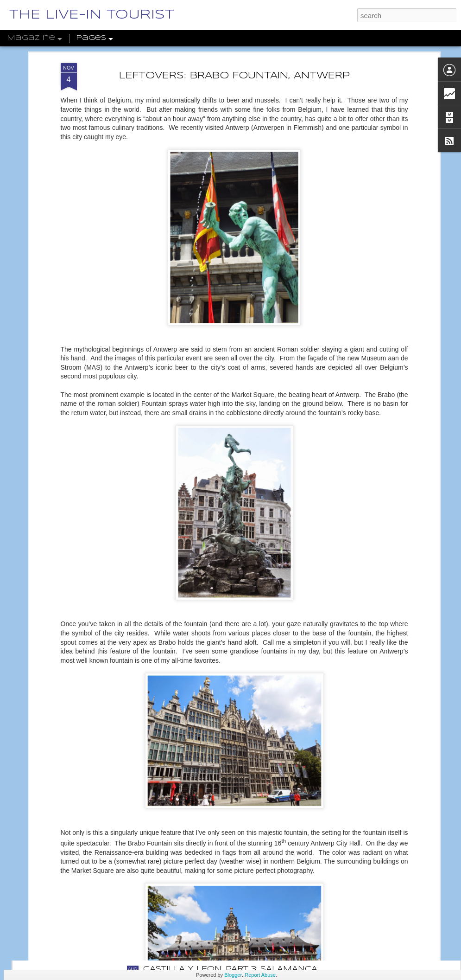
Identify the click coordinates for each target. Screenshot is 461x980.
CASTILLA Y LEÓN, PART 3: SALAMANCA (230, 969)
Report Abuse (260, 975)
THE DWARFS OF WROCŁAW (206, 864)
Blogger (233, 975)
